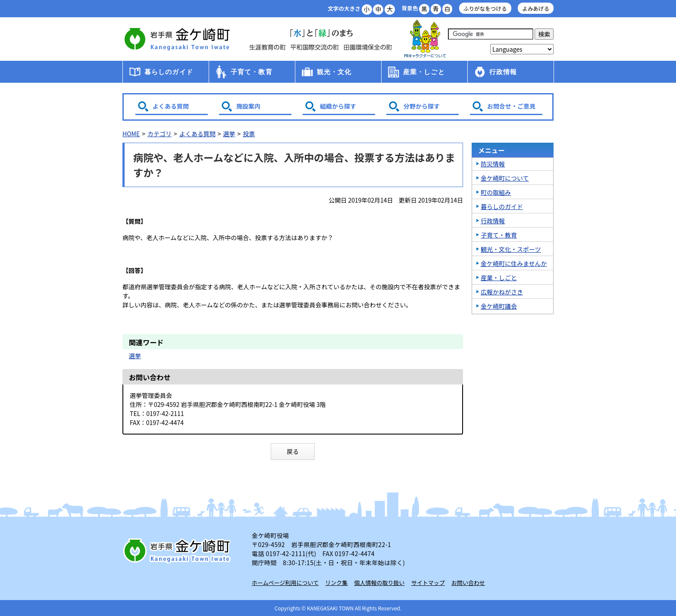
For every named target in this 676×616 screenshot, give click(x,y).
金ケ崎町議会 (499, 306)
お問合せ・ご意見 (511, 106)
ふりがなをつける (485, 8)
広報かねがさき (502, 292)
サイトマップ (428, 583)
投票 (249, 134)
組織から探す (338, 106)
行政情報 (503, 72)
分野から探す (422, 106)
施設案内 (248, 106)
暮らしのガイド (169, 72)
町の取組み (496, 192)
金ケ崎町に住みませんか (514, 263)
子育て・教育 (252, 72)
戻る (293, 451)
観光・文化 (334, 72)
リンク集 (336, 583)
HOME (131, 134)
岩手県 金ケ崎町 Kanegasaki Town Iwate (178, 550)
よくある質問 (171, 106)
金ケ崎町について (505, 178)
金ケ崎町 (178, 39)
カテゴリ (160, 134)
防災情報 (493, 164)
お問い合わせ (468, 583)
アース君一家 (425, 39)
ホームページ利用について (285, 583)
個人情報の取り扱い (380, 583)
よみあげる (536, 8)
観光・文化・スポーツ (511, 249)
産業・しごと (424, 72)
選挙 (229, 134)
